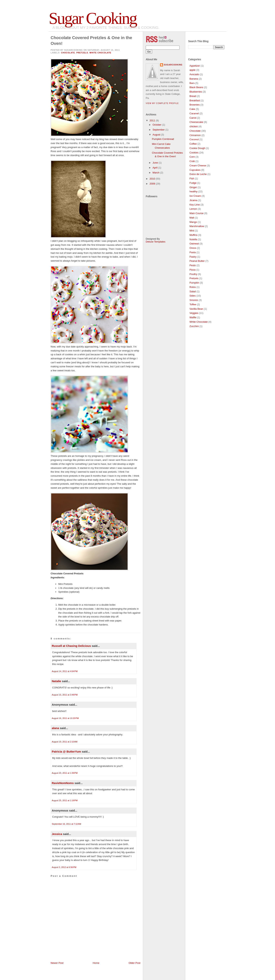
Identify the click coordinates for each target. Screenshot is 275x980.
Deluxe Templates (156, 242)
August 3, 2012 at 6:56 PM (64, 867)
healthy (193, 191)
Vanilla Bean (196, 309)
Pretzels (82, 53)
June (156, 163)
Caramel (194, 113)
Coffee (193, 144)
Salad (193, 291)
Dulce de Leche (198, 174)
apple (192, 70)
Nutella (193, 239)
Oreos (193, 248)
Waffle (193, 317)
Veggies (194, 313)
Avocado (194, 74)
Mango (193, 222)
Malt (192, 218)
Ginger (193, 187)
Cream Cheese (198, 166)
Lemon (193, 209)
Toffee (193, 304)
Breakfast (195, 100)
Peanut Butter (197, 261)
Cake (192, 109)
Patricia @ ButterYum (66, 752)
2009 (153, 184)
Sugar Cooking (93, 18)
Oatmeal (194, 244)
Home (96, 963)
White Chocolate (100, 53)
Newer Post (57, 963)
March (156, 173)
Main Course (197, 213)
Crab (192, 161)
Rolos (193, 287)
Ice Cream (195, 196)
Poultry (193, 274)
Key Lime (195, 205)
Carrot (193, 118)
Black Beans (196, 87)
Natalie (56, 681)
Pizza (192, 270)
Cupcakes (195, 170)
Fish (192, 179)
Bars (192, 83)
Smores (194, 300)
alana (55, 728)
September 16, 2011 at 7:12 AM (66, 824)
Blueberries (196, 92)
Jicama (193, 200)
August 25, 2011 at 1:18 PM (65, 800)
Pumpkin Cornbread (163, 139)
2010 (153, 179)
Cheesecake (196, 122)
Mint (192, 231)
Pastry (193, 257)
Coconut (194, 139)
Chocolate (68, 53)
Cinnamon (195, 135)
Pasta (193, 252)
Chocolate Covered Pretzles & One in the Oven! (91, 41)
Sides (193, 296)
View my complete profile (162, 103)
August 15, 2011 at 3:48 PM (65, 695)
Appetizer (195, 66)
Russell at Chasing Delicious (71, 646)
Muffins (193, 235)
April (155, 168)
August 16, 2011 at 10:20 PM (65, 718)
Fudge (193, 183)
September (159, 130)
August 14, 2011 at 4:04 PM (65, 671)
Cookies (194, 153)
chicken (194, 126)
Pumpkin (194, 283)
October (157, 125)
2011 (153, 120)
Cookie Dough (197, 148)
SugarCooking (173, 65)
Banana (194, 79)
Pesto (193, 265)
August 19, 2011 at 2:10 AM (65, 742)
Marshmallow (197, 226)
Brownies (195, 105)
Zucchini (194, 326)
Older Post (135, 963)
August (157, 135)
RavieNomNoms (63, 783)
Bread (193, 96)
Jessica (57, 834)
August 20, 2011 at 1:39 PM (65, 773)
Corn (192, 157)
